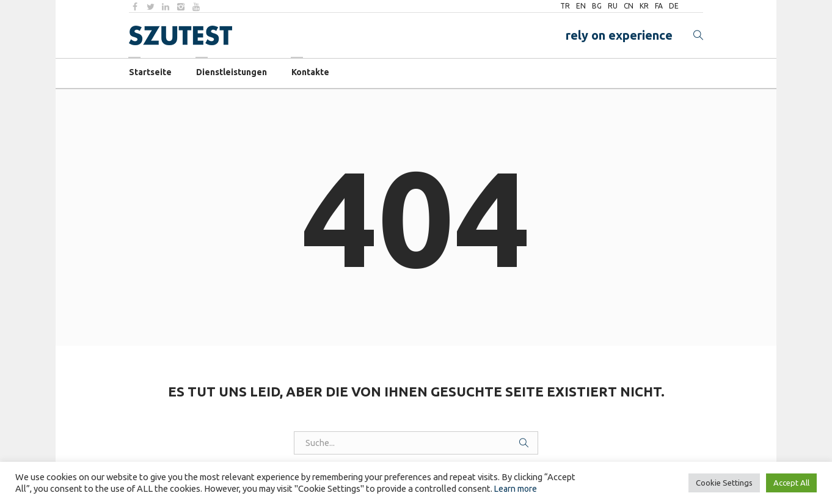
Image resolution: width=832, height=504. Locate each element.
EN (581, 6)
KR (644, 6)
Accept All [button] (791, 483)
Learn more (516, 489)
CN (629, 6)
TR (565, 6)
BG (597, 6)
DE (674, 6)
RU (613, 6)
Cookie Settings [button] (724, 483)
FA (659, 6)
